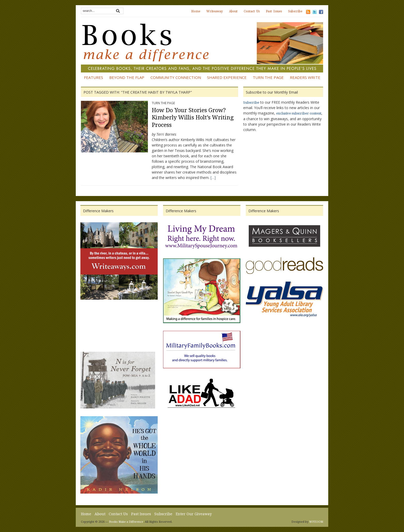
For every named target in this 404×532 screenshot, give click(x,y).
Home (196, 11)
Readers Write (305, 77)
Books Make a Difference (126, 522)
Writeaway (215, 11)
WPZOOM (316, 522)
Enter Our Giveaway (194, 514)
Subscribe (295, 11)
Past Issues (274, 11)
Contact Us (252, 11)
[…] (213, 178)
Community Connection (176, 77)
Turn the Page (268, 77)
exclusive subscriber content (299, 113)
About (233, 11)
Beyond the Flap (127, 77)
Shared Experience (227, 77)
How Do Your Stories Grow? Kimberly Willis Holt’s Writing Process (193, 118)
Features (94, 77)
